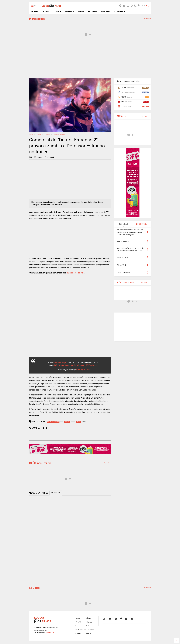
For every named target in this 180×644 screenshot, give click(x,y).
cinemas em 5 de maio (75, 273)
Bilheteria (89, 622)
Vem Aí (78, 622)
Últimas (121, 116)
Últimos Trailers (40, 463)
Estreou (81, 12)
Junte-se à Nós (89, 630)
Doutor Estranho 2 (60, 135)
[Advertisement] (90, 58)
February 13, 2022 (83, 370)
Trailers (93, 12)
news (39, 135)
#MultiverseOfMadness (63, 365)
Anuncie (89, 634)
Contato (78, 634)
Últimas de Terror (126, 283)
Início (31, 135)
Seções (57, 12)
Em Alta (106, 12)
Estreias (78, 626)
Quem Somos (78, 630)
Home (35, 12)
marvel (47, 135)
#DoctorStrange (60, 362)
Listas (34, 588)
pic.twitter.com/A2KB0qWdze (85, 365)
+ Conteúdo (120, 12)
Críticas (89, 626)
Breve (46, 12)
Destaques (37, 19)
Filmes (69, 12)
